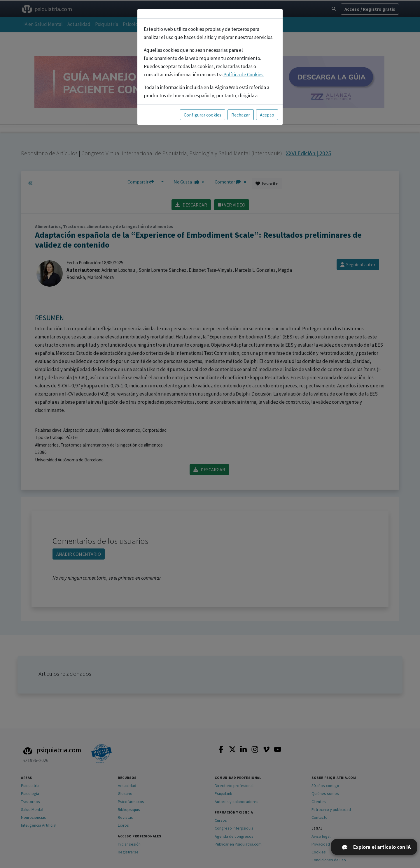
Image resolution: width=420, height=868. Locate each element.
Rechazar (241, 114)
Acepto (267, 114)
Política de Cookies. (244, 73)
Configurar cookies (203, 114)
